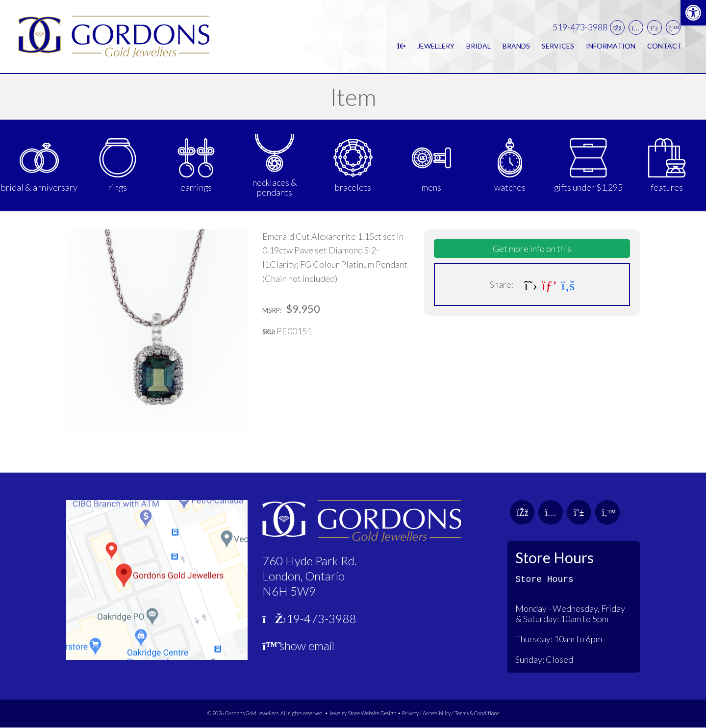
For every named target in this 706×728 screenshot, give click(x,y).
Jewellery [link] (436, 46)
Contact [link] (665, 46)
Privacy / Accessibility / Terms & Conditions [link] (451, 714)
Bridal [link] (479, 46)
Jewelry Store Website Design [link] (363, 714)
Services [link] (558, 46)
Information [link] (611, 46)
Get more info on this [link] (532, 249)
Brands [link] (516, 46)
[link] (693, 13)
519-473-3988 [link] (580, 28)
